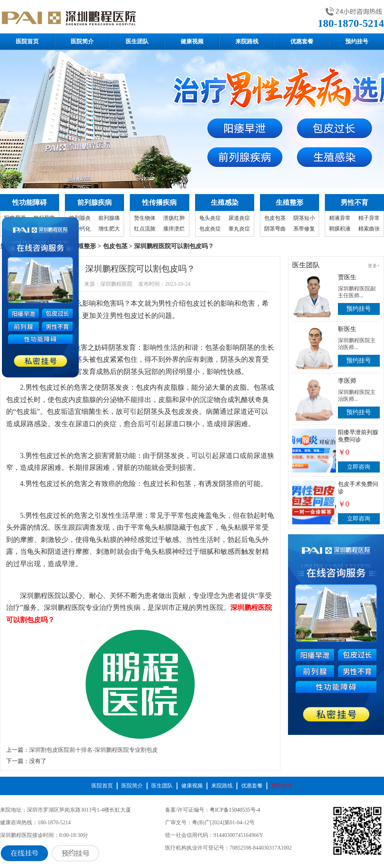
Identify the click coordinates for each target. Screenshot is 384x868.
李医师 (347, 381)
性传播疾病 (159, 203)
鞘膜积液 (340, 229)
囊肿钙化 (80, 229)
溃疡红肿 (174, 218)
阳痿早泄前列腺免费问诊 (358, 436)
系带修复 (304, 229)
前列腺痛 (109, 218)
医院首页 (27, 41)
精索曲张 (369, 229)
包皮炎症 (210, 229)
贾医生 (347, 277)
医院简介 (82, 41)
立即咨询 (359, 467)
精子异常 (369, 218)
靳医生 (347, 329)
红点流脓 (145, 229)
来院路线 (247, 41)
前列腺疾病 (94, 203)
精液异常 (340, 218)
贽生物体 (145, 218)
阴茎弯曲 (275, 229)
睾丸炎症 (239, 229)
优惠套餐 (302, 41)
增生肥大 (109, 229)
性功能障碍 (30, 203)
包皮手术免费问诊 (358, 488)
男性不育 (354, 203)
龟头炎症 (210, 218)
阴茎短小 (304, 218)
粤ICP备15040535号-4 (235, 810)
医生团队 (137, 41)
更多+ (374, 266)
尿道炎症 (239, 218)
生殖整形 (290, 203)
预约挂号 (357, 41)
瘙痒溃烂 (174, 229)
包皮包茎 (275, 218)
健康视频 (192, 41)
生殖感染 (225, 203)
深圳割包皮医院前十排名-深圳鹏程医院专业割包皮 (94, 750)
